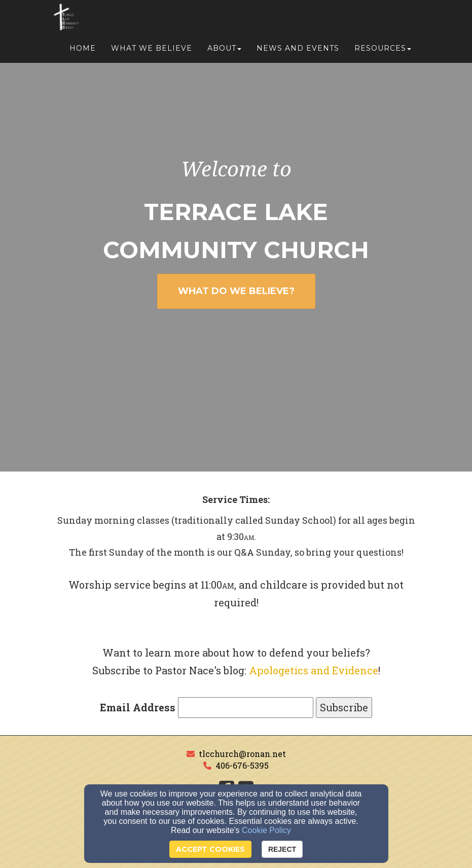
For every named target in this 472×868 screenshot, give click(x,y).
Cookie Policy (266, 830)
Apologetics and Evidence (314, 670)
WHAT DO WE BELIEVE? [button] (236, 291)
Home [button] (83, 52)
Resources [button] (383, 52)
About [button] (224, 52)
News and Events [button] (298, 52)
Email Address (138, 707)
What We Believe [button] (152, 52)
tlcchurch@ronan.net (242, 754)
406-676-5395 (242, 765)
